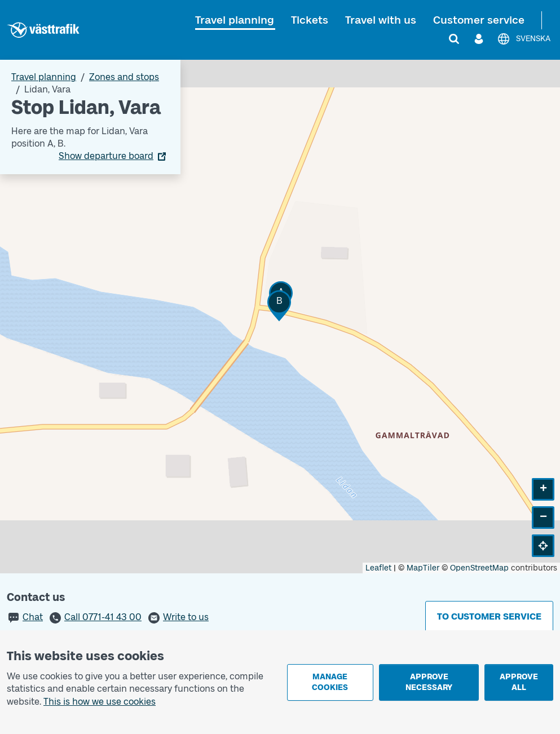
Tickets (310, 20)
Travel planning (235, 20)
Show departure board (106, 156)
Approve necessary (429, 682)
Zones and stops (124, 77)
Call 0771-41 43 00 (103, 617)
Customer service (479, 20)
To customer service (489, 616)
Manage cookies (330, 682)
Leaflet (378, 568)
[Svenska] (524, 39)
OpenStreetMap (479, 568)
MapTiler (423, 568)
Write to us (186, 617)
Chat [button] (33, 617)
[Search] (454, 39)
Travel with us (381, 20)
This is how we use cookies (100, 702)
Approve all (519, 682)
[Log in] (479, 39)
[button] (279, 306)
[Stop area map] (280, 317)
